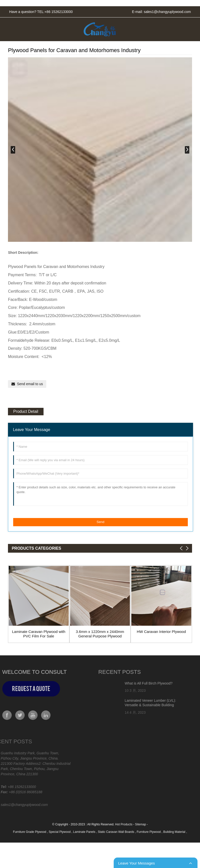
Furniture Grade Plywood (30, 832)
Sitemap (141, 824)
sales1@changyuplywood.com (167, 12)
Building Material (175, 832)
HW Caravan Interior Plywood (161, 632)
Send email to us (30, 384)
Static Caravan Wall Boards (116, 832)
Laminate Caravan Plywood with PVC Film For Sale (39, 634)
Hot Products (124, 824)
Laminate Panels (85, 832)
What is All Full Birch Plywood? (134, 683)
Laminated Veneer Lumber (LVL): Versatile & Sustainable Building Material (136, 705)
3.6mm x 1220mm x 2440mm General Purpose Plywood (100, 634)
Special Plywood (60, 832)
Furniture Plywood (149, 832)
